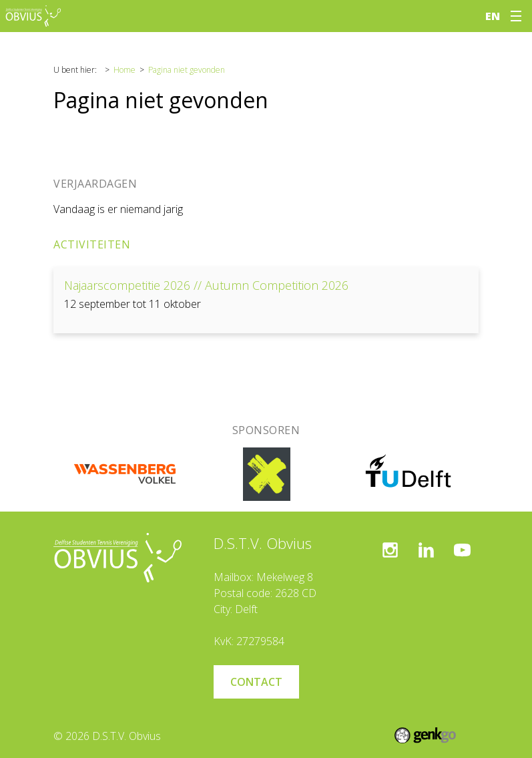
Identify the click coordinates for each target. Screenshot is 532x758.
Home (124, 70)
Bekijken (266, 300)
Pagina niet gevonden (187, 70)
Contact (256, 682)
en (493, 16)
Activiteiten (92, 244)
